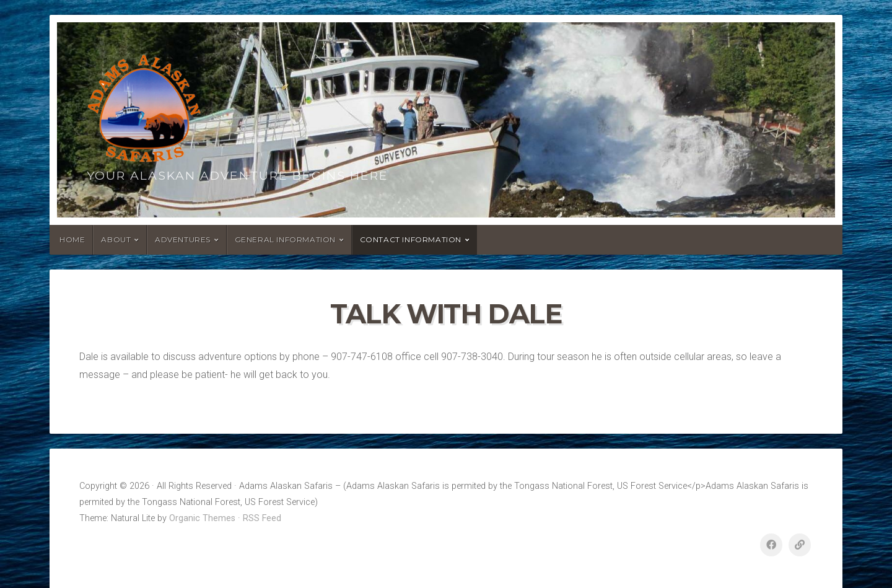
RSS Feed (262, 518)
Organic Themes (202, 518)
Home (72, 239)
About (116, 239)
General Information (285, 239)
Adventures (183, 239)
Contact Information (411, 239)
